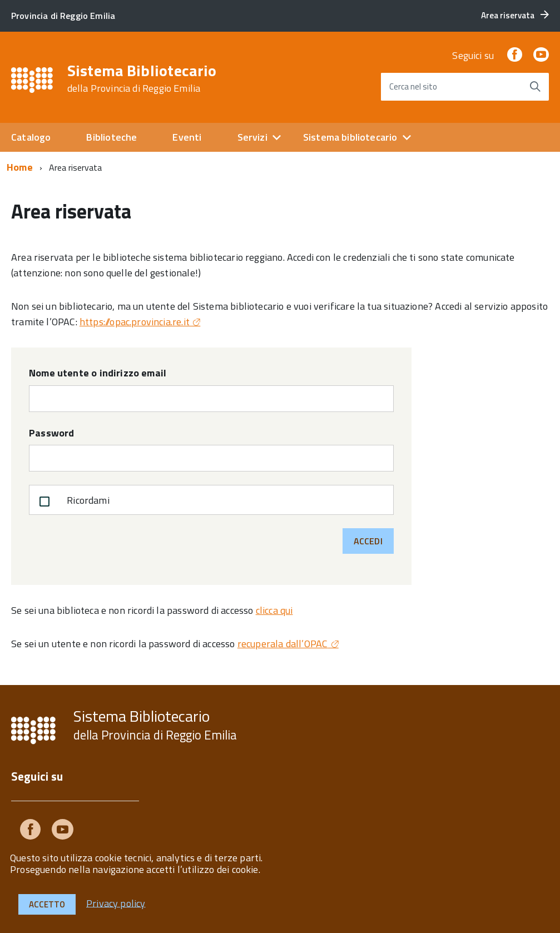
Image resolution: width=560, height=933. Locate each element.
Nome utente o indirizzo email (98, 373)
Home (20, 167)
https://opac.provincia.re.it (135, 322)
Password (51, 433)
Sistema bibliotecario (350, 137)
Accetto (47, 904)
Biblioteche (111, 137)
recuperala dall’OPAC (283, 644)
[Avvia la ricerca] (535, 87)
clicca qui (274, 610)
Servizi (252, 137)
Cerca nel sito (413, 86)
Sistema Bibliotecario (142, 78)
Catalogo (31, 137)
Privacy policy (116, 903)
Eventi (187, 137)
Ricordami (72, 502)
